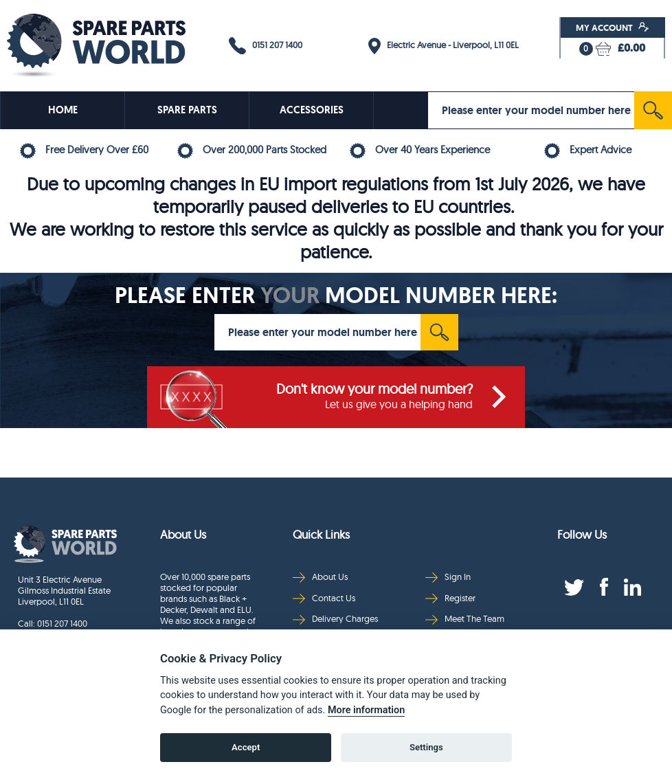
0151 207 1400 (266, 46)
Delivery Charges (335, 619)
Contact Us (324, 598)
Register (450, 598)
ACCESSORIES (312, 110)
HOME (63, 110)
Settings (426, 747)
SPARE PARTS (187, 110)
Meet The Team (465, 619)
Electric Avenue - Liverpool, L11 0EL (444, 46)
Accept (246, 747)
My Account (613, 27)
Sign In (448, 577)
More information (366, 710)
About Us (320, 577)
